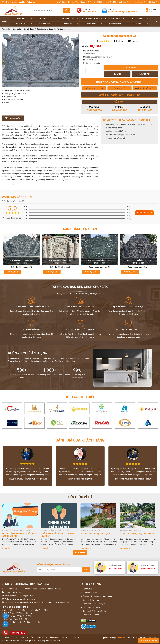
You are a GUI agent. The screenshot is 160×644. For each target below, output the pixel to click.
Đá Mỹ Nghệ (94, 24)
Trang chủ (6, 29)
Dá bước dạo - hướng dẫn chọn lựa (97, 534)
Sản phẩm (17, 29)
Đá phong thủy (47, 24)
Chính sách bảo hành (90, 615)
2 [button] (81, 491)
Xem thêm (80, 553)
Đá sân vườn (24, 24)
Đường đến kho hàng (77, 2)
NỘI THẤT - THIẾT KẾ (94, 88)
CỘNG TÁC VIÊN (120, 88)
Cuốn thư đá (41, 29)
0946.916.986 (120, 110)
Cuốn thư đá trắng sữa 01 (60, 267)
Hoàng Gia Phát (120, 131)
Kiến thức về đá (104, 2)
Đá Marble (48, 19)
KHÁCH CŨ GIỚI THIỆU (145, 88)
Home (4, 22)
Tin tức (91, 2)
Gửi (86, 570)
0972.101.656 (94, 110)
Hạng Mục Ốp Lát (117, 24)
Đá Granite (24, 19)
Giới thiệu (61, 2)
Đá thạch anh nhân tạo (115, 19)
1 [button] (79, 491)
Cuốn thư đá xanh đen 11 (139, 267)
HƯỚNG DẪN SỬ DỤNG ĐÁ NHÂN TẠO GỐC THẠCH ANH (20, 535)
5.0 (98, 41)
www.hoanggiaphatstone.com (124, 135)
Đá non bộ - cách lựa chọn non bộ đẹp (137, 534)
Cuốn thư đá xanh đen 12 (21, 267)
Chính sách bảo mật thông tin (93, 604)
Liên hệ (153, 2)
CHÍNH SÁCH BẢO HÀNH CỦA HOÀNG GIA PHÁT (59, 535)
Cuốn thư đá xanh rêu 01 (100, 267)
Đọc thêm (8, 548)
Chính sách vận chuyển (91, 607)
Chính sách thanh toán (90, 600)
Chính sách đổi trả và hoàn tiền (94, 611)
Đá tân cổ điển (140, 19)
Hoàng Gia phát (119, 138)
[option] (40, 61)
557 (130, 41)
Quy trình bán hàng (122, 2)
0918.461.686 (145, 110)
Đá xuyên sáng (70, 19)
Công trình (141, 24)
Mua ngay (131, 67)
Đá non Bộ (71, 24)
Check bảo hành (140, 2)
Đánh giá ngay (145, 213)
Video (156, 22)
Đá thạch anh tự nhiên (92, 19)
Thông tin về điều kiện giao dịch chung (96, 596)
